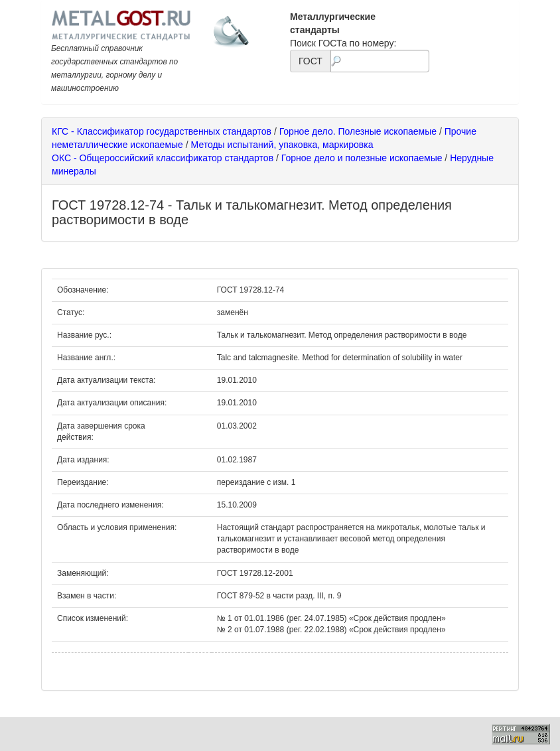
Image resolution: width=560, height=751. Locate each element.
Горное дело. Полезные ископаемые (358, 131)
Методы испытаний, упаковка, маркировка (282, 145)
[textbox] (380, 61)
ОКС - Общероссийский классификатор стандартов (163, 158)
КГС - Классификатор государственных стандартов (162, 131)
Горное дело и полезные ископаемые (362, 158)
